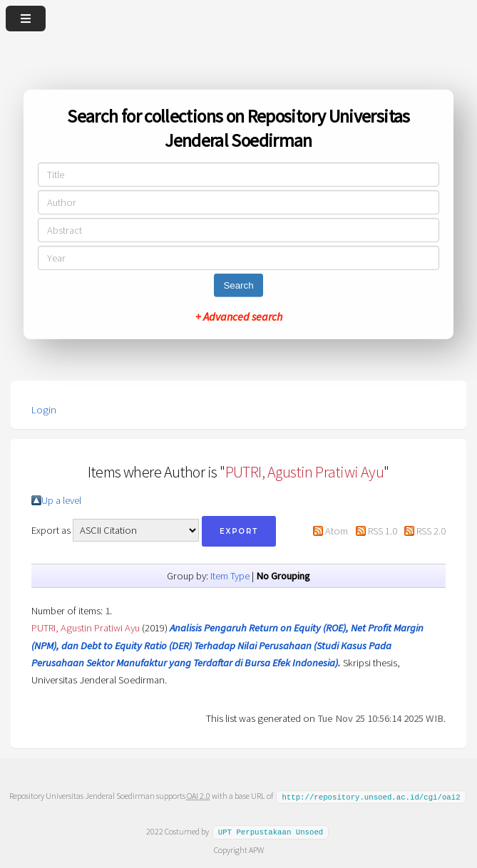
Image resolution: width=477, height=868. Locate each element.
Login (44, 410)
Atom (337, 531)
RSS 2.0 (431, 531)
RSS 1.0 (383, 531)
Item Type (230, 576)
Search (238, 285)
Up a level (61, 500)
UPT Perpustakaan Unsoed (271, 831)
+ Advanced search (239, 316)
